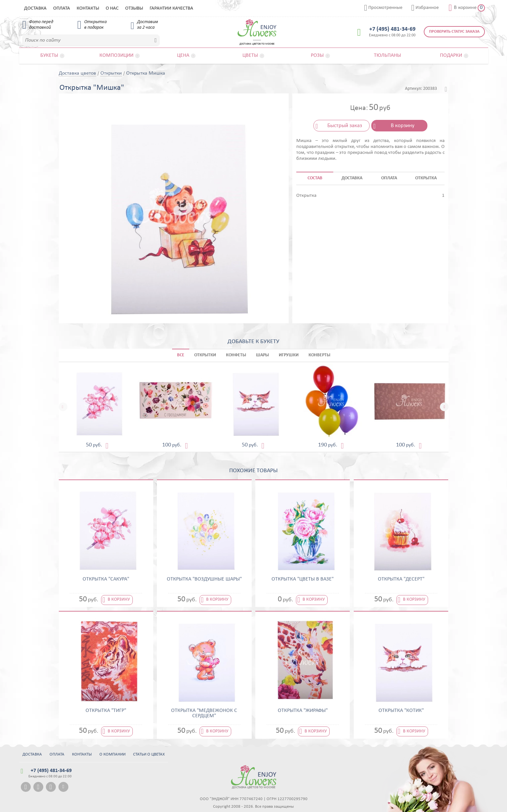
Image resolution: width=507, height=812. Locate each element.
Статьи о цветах (149, 754)
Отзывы (134, 8)
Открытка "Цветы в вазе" (303, 579)
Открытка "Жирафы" (303, 711)
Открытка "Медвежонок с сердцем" (204, 713)
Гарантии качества (171, 8)
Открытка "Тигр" (106, 711)
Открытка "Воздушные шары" (204, 579)
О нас (112, 8)
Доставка (35, 8)
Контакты (88, 8)
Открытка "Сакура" (106, 579)
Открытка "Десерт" (401, 579)
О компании (112, 754)
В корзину (403, 126)
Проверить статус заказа (454, 32)
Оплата (62, 8)
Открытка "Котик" (401, 711)
